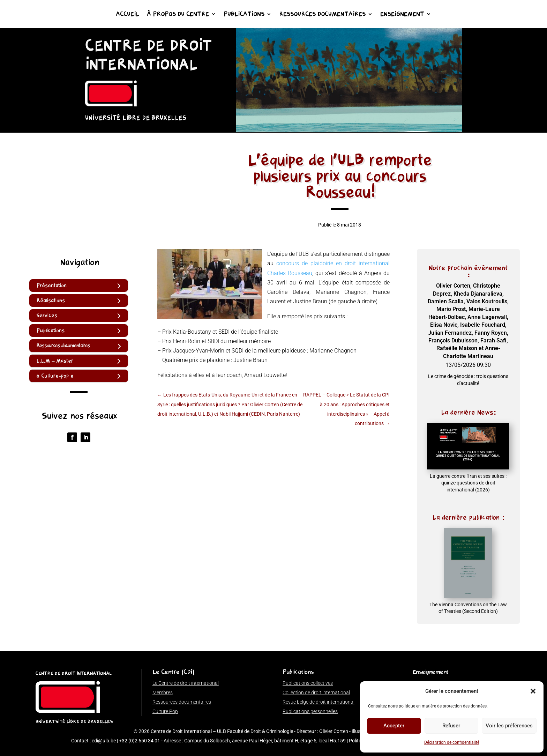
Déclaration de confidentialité (452, 742)
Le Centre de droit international (186, 683)
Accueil (128, 15)
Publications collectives (308, 683)
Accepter (394, 726)
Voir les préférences (509, 726)
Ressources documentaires (322, 15)
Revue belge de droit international (319, 702)
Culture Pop (165, 711)
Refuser (451, 726)
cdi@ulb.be (104, 741)
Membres (163, 692)
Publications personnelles (310, 711)
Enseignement (402, 15)
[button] (533, 691)
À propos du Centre (178, 15)
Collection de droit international (316, 692)
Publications (244, 15)
